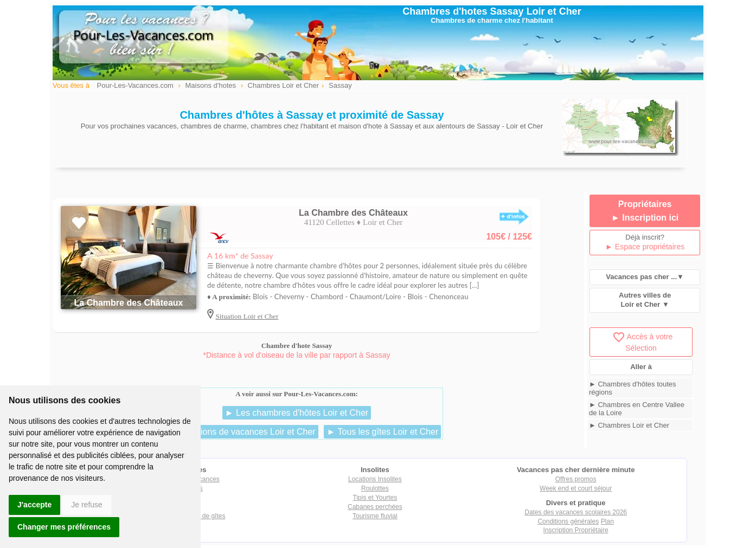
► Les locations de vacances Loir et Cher (235, 432)
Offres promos (576, 479)
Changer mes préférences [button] (64, 527)
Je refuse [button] (87, 505)
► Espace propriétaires (645, 247)
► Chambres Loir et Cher (629, 425)
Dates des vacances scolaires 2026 (576, 512)
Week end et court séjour (576, 488)
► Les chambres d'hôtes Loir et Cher (297, 413)
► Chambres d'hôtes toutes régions (633, 388)
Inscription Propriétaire (576, 530)
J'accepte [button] (34, 505)
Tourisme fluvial (375, 516)
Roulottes (375, 488)
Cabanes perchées (375, 507)
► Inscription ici (645, 218)
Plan (607, 521)
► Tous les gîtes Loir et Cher (382, 432)
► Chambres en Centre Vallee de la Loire (637, 409)
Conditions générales (568, 521)
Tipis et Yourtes (375, 498)
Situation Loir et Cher (247, 316)
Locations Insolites (375, 479)
